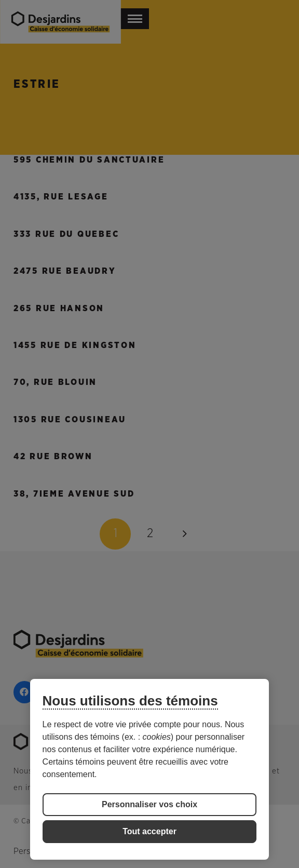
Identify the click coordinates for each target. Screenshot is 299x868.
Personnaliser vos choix (149, 804)
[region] (150, 769)
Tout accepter (149, 831)
